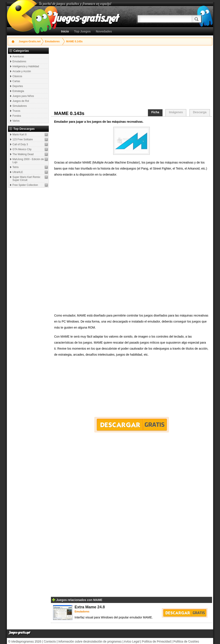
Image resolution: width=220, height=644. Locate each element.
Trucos (16, 111)
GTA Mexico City (22, 149)
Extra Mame (85, 607)
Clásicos (17, 76)
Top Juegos (82, 31)
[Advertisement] (29, 254)
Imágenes (176, 112)
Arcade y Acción (22, 71)
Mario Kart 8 (19, 135)
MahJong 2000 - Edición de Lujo (28, 161)
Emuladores (52, 41)
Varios (16, 121)
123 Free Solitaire (23, 139)
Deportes (18, 86)
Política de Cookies (186, 641)
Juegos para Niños (23, 96)
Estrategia (18, 91)
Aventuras (18, 57)
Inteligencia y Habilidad (26, 66)
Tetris (16, 167)
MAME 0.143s (74, 41)
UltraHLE (18, 172)
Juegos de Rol (21, 101)
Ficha (155, 112)
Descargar (132, 425)
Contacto (50, 641)
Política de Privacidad (156, 641)
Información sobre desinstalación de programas (90, 641)
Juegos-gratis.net (20, 633)
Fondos (17, 116)
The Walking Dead (23, 154)
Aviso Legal (131, 641)
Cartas (16, 81)
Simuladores (20, 106)
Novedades (104, 31)
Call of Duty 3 (20, 144)
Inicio (65, 31)
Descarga (200, 112)
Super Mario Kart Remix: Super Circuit (27, 179)
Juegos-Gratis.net (30, 41)
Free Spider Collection (25, 185)
